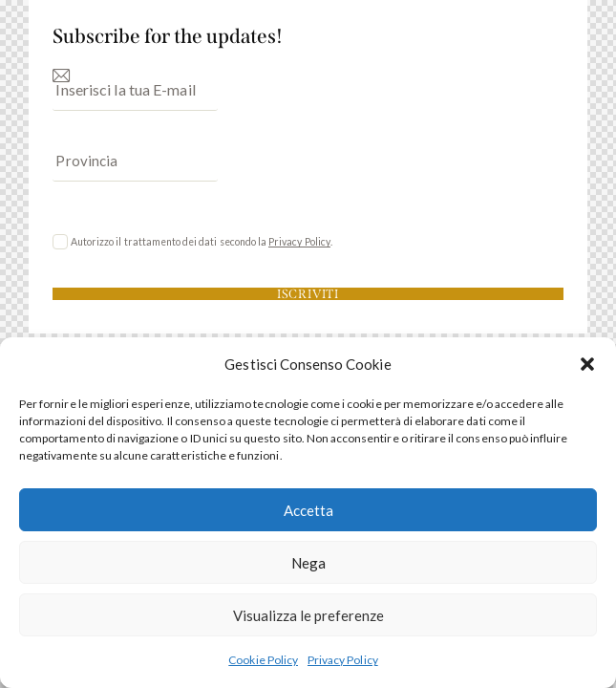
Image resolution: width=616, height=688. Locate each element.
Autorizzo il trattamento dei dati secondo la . (202, 242)
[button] (587, 364)
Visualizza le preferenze (308, 615)
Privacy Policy (343, 660)
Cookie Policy (263, 660)
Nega (308, 563)
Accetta (308, 510)
